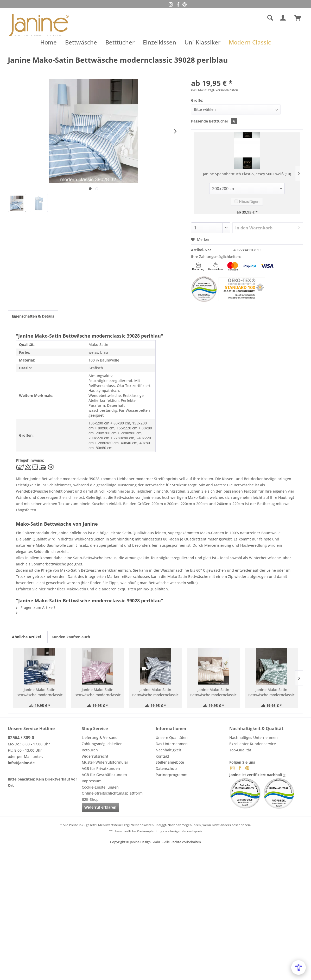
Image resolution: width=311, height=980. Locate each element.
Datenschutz (167, 768)
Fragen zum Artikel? (36, 607)
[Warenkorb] (300, 18)
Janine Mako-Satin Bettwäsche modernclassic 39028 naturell (213, 692)
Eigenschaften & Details (33, 316)
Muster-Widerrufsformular (105, 762)
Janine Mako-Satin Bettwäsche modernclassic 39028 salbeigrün (271, 692)
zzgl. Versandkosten (223, 90)
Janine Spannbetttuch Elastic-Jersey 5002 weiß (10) (247, 174)
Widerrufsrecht (95, 756)
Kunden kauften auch (71, 637)
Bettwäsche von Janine (134, 497)
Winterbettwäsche (265, 558)
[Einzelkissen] (160, 42)
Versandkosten (142, 825)
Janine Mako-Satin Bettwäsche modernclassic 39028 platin (155, 692)
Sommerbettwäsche (49, 564)
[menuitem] (232, 18)
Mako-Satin (198, 497)
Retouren (90, 750)
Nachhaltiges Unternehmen (253, 737)
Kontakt (162, 756)
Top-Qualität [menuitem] (240, 750)
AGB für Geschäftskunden (104, 775)
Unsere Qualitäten (172, 737)
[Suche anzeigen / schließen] (270, 18)
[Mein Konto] (284, 18)
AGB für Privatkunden (101, 768)
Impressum (92, 781)
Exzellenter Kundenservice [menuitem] (253, 744)
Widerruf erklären (100, 807)
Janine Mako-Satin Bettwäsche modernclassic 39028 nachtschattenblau (40, 692)
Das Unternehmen (172, 744)
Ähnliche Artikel (26, 637)
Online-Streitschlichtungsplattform (112, 793)
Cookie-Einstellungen (100, 787)
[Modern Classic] (250, 42)
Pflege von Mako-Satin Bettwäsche (71, 570)
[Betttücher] (120, 42)
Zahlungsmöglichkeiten (102, 744)
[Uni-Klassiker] (202, 42)
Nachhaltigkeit (168, 750)
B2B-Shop (90, 799)
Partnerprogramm (172, 775)
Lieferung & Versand (100, 737)
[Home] (49, 42)
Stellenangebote (170, 762)
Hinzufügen (247, 201)
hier (85, 583)
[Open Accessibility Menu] (299, 968)
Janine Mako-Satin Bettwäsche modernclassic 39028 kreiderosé (98, 692)
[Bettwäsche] (81, 42)
